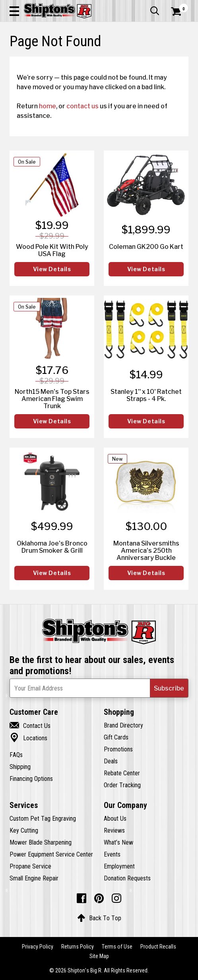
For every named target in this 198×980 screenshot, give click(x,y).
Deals (111, 761)
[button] (14, 11)
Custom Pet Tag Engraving (43, 818)
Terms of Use (117, 947)
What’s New (118, 842)
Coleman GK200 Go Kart (146, 246)
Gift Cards (116, 737)
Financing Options (31, 779)
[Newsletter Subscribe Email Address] (99, 688)
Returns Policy (78, 947)
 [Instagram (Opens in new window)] (116, 898)
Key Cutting (24, 830)
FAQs (16, 755)
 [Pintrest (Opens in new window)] (99, 898)
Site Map (99, 956)
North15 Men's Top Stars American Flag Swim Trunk (52, 399)
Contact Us (30, 726)
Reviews (114, 830)
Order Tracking (122, 785)
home (48, 106)
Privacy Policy (38, 947)
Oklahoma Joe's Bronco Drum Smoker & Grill (52, 547)
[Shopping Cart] (180, 12)
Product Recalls (158, 947)
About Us (115, 818)
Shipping (20, 767)
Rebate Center (122, 773)
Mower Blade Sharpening (41, 842)
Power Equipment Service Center (51, 854)
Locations (28, 738)
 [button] (155, 11)
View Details (52, 269)
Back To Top (99, 918)
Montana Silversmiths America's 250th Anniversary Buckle (146, 550)
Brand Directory (123, 725)
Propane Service (30, 866)
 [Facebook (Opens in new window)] (82, 898)
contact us (82, 106)
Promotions (118, 749)
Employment (119, 866)
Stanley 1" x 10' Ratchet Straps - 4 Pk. (146, 395)
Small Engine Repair (34, 878)
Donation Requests (127, 878)
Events (112, 854)
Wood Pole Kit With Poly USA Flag (52, 250)
